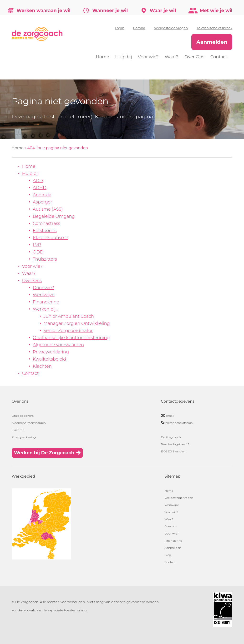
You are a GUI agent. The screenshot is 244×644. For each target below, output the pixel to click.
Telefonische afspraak (214, 28)
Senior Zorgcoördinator (68, 331)
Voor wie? (148, 57)
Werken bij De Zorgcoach (44, 453)
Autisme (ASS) (48, 209)
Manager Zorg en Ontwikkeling (77, 323)
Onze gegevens (23, 416)
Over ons (171, 526)
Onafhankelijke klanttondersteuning (71, 338)
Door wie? (43, 288)
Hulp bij (123, 57)
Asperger (43, 202)
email (170, 416)
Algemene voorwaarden (58, 345)
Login (120, 28)
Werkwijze (44, 295)
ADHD (40, 188)
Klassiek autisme (51, 238)
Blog (168, 555)
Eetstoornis (45, 231)
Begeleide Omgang (54, 216)
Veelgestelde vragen (171, 28)
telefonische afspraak (179, 423)
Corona (139, 28)
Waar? (172, 57)
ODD (38, 252)
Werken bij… (46, 309)
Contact (219, 57)
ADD (38, 181)
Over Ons (194, 57)
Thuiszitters (45, 259)
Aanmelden (212, 42)
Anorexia (42, 195)
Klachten (42, 366)
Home (102, 57)
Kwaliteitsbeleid (50, 359)
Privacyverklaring (51, 352)
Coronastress (47, 223)
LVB (37, 245)
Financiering (46, 302)
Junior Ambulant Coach (69, 316)
